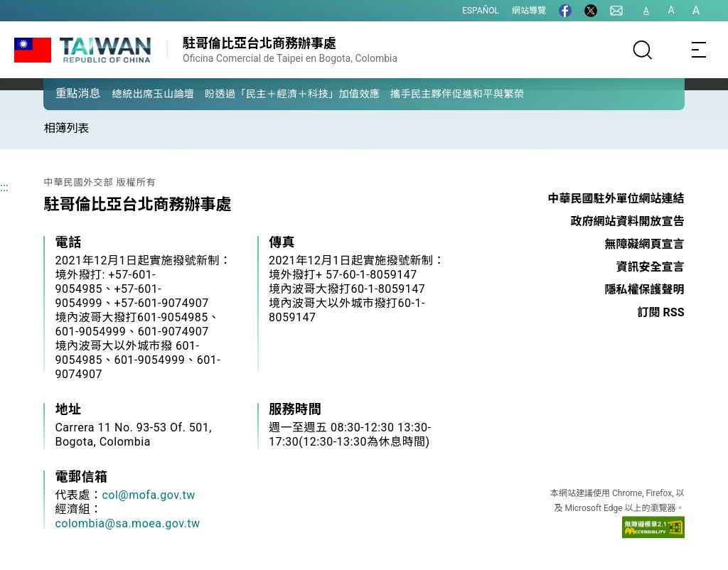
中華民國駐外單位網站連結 (616, 199)
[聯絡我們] (616, 11)
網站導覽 (529, 11)
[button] (65, 93)
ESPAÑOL (481, 11)
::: (4, 187)
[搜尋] (643, 50)
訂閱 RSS (661, 312)
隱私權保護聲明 (645, 290)
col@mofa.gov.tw (148, 495)
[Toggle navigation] (700, 50)
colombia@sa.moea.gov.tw (127, 523)
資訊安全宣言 (651, 267)
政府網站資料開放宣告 (628, 221)
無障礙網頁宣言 (645, 244)
